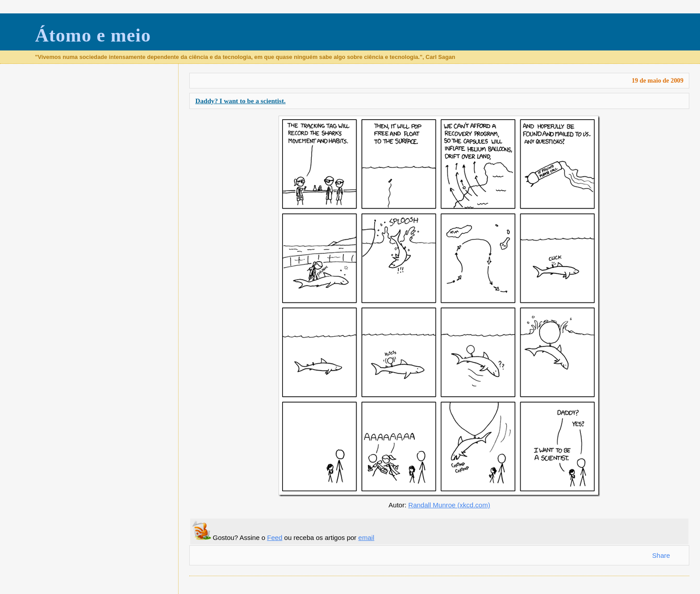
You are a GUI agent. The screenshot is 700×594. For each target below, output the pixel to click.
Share (661, 555)
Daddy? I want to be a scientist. (240, 101)
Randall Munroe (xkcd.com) (449, 505)
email (367, 538)
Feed (275, 538)
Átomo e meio (93, 35)
